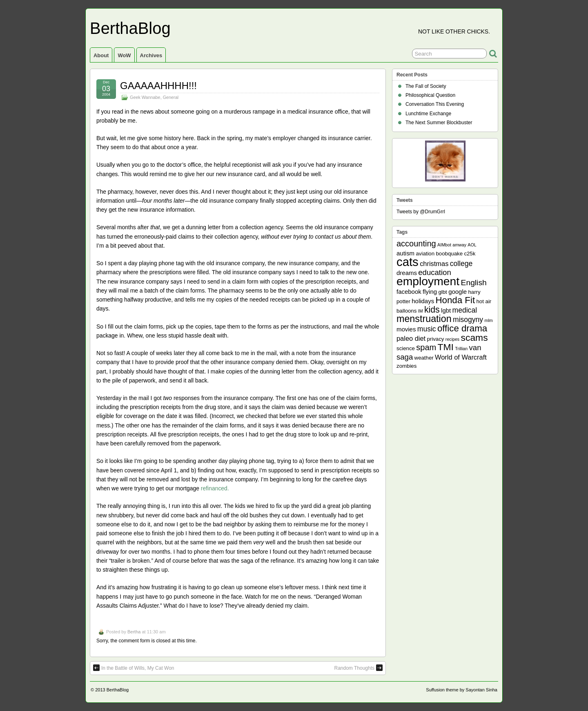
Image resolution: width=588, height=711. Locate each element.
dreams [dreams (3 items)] (407, 273)
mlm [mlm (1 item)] (489, 320)
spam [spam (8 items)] (426, 347)
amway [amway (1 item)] (459, 245)
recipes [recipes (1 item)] (452, 339)
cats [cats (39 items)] (408, 262)
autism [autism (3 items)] (405, 253)
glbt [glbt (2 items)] (442, 292)
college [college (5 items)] (461, 264)
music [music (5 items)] (427, 329)
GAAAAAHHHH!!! (158, 86)
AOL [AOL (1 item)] (472, 245)
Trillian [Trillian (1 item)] (461, 349)
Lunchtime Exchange (428, 114)
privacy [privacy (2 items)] (436, 339)
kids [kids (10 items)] (432, 310)
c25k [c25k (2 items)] (470, 254)
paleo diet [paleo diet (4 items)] (411, 338)
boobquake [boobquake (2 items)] (449, 254)
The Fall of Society (426, 86)
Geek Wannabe (145, 97)
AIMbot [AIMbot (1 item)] (444, 245)
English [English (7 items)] (474, 283)
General (171, 97)
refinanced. (215, 488)
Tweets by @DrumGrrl (421, 212)
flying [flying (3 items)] (430, 292)
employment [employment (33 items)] (428, 281)
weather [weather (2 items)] (424, 358)
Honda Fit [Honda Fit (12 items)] (455, 300)
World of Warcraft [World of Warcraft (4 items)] (461, 357)
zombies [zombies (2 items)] (406, 366)
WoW (124, 55)
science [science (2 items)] (406, 348)
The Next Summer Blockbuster (439, 123)
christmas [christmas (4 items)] (434, 264)
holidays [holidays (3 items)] (423, 301)
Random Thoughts (358, 668)
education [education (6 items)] (434, 272)
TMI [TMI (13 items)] (446, 347)
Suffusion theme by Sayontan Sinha (462, 690)
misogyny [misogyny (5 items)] (468, 320)
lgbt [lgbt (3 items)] (446, 310)
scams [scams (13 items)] (474, 338)
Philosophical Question (430, 95)
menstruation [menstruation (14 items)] (424, 319)
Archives (151, 55)
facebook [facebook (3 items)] (409, 292)
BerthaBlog (130, 28)
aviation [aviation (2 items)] (425, 254)
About (101, 55)
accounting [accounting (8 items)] (416, 244)
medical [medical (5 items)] (465, 310)
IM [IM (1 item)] (421, 311)
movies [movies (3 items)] (406, 329)
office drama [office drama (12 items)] (462, 328)
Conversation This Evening (435, 104)
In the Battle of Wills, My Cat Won (134, 668)
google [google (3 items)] (458, 292)
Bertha (134, 632)
